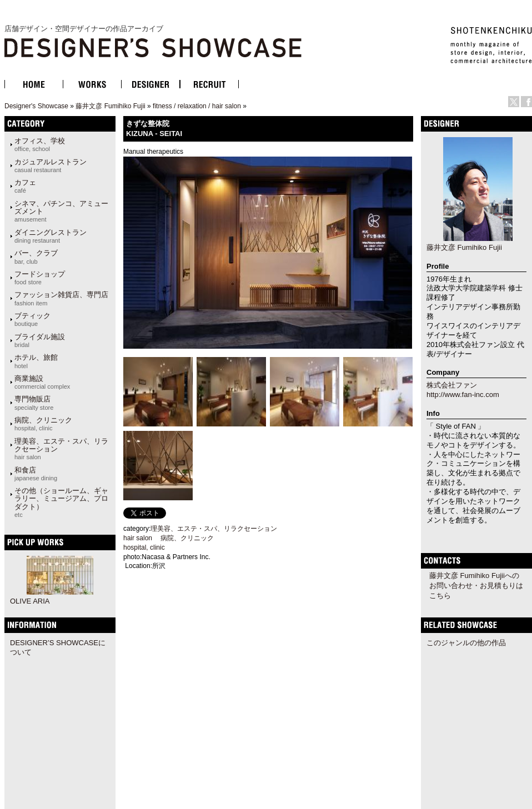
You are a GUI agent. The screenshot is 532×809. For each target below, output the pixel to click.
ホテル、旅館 (36, 361)
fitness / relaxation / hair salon (197, 106)
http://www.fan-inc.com (463, 395)
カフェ (25, 186)
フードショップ (40, 278)
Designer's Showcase (36, 106)
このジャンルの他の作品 (466, 643)
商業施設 (42, 382)
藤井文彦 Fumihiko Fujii (110, 106)
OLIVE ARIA (30, 601)
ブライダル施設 (40, 340)
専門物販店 (34, 403)
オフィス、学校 (40, 144)
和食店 (36, 474)
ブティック (32, 319)
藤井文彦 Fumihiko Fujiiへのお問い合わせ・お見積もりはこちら (476, 586)
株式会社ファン (452, 385)
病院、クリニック (43, 424)
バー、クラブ (36, 257)
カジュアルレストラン (51, 165)
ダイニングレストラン (51, 236)
